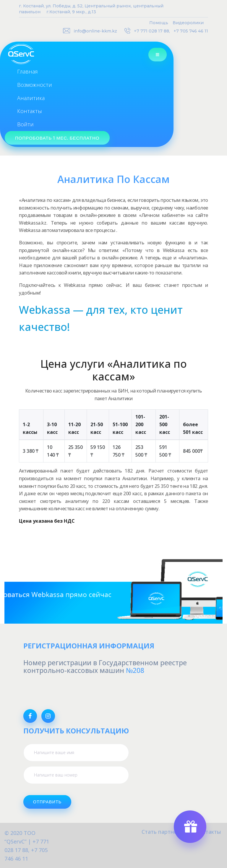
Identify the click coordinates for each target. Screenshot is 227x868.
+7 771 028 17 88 (151, 31)
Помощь (159, 23)
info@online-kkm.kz (95, 31)
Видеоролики (188, 23)
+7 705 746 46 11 (191, 31)
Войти (25, 124)
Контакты (30, 111)
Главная (27, 71)
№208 (135, 670)
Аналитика (31, 98)
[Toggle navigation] (163, 55)
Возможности (35, 85)
